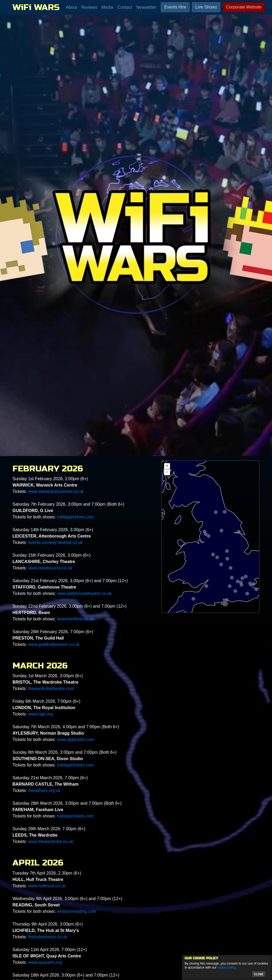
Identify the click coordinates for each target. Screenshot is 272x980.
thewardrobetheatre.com (51, 689)
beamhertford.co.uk (75, 619)
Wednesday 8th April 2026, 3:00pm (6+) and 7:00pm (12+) (67, 899)
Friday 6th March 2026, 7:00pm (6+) (46, 701)
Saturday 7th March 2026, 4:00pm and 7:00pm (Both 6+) (66, 727)
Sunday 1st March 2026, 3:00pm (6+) (48, 676)
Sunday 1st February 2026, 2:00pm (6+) (50, 479)
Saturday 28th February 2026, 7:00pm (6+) (53, 632)
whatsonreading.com (76, 911)
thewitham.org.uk (44, 791)
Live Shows (206, 7)
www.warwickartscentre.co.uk (56, 491)
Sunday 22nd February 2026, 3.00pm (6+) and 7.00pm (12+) (70, 606)
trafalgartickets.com (75, 517)
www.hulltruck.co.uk (47, 886)
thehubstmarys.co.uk (48, 937)
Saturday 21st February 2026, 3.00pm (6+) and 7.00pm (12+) (70, 581)
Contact (125, 7)
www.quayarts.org (45, 962)
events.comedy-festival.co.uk (55, 542)
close (259, 974)
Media (107, 7)
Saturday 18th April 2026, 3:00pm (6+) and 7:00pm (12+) (66, 975)
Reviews (89, 7)
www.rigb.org (40, 714)
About (71, 7)
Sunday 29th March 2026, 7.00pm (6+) (49, 829)
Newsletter (146, 7)
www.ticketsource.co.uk (50, 568)
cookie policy (226, 968)
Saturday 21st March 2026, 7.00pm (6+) (50, 778)
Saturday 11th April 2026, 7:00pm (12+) (50, 950)
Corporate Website (244, 7)
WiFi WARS (36, 7)
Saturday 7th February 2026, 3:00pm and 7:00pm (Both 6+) (68, 504)
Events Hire (175, 7)
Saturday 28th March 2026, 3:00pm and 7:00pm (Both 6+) (67, 803)
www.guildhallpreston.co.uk (54, 644)
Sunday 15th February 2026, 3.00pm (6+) (52, 555)
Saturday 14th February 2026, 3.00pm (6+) (53, 530)
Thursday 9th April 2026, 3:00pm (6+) (48, 924)
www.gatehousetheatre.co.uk (84, 593)
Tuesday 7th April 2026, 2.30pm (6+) (47, 873)
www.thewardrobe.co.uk (51, 841)
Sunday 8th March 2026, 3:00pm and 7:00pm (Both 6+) (65, 752)
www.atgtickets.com (75, 740)
